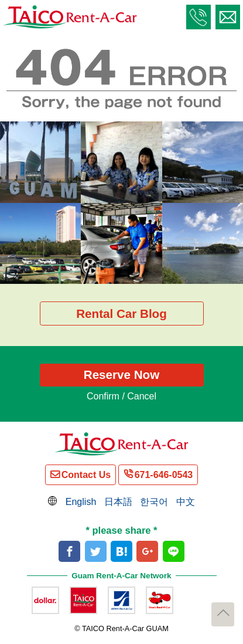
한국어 (154, 502)
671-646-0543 (164, 475)
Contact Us (86, 475)
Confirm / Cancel (121, 396)
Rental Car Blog (121, 313)
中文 (186, 502)
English (81, 502)
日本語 (118, 502)
